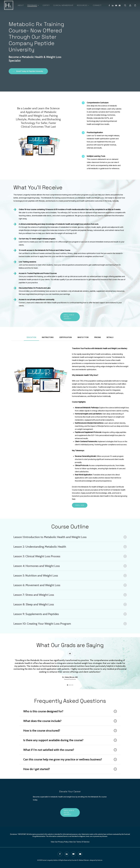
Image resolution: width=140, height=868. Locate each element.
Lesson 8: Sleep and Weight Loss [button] (70, 604)
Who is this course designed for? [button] (70, 711)
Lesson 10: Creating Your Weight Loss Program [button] (70, 624)
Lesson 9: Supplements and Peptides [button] (70, 614)
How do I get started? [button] (70, 769)
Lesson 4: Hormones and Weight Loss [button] (70, 566)
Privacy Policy (63, 842)
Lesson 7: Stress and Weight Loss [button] (70, 595)
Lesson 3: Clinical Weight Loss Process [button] (70, 556)
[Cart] (135, 5)
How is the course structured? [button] (70, 731)
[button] (70, 317)
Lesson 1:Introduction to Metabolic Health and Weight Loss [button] (70, 537)
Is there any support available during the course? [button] (70, 740)
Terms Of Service (83, 842)
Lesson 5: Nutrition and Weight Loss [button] (70, 576)
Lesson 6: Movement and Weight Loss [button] (70, 585)
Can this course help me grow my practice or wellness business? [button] (70, 759)
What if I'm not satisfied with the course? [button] (70, 750)
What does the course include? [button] (70, 721)
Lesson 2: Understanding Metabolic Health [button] (70, 547)
